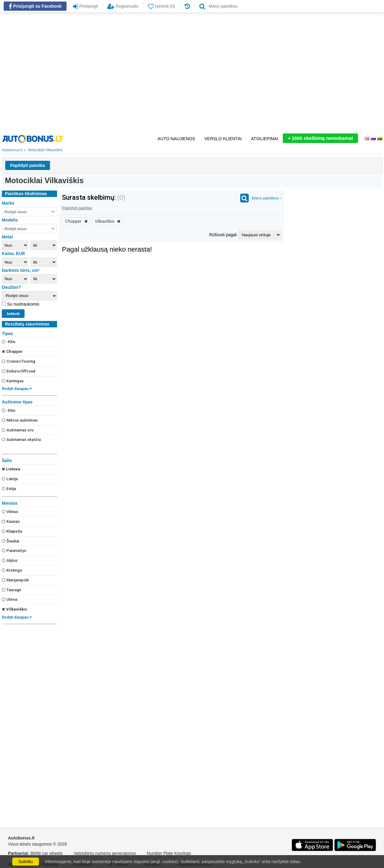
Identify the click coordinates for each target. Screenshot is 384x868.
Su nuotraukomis (23, 304)
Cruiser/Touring (19, 361)
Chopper (12, 351)
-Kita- (9, 342)
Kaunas (11, 521)
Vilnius (10, 512)
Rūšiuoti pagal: (224, 235)
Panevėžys (14, 551)
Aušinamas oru (18, 430)
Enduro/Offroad (19, 371)
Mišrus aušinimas (20, 420)
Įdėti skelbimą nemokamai (320, 138)
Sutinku (26, 862)
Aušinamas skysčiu (21, 440)
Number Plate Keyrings (169, 853)
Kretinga (12, 570)
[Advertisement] (59, 73)
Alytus (10, 560)
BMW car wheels (46, 853)
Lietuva (11, 469)
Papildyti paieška (28, 165)
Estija (9, 489)
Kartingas (13, 381)
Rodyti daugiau (17, 389)
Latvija (10, 479)
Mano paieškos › (266, 198)
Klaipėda (12, 531)
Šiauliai (10, 541)
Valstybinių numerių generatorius (105, 853)
